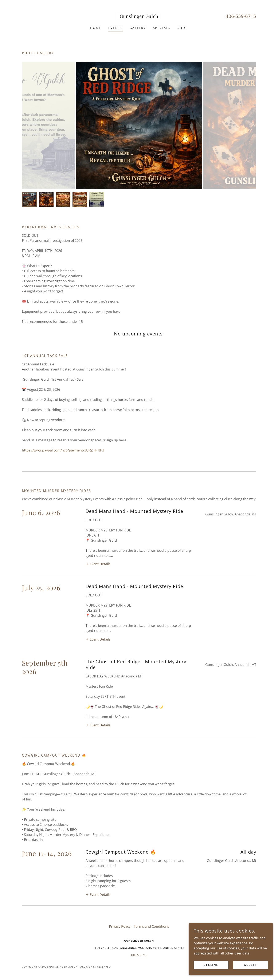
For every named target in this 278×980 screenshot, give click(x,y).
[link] (139, 17)
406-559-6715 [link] (241, 16)
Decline (211, 965)
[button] (98, 520)
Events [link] (116, 28)
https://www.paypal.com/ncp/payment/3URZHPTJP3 (63, 450)
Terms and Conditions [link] (151, 756)
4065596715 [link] (139, 785)
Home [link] (96, 28)
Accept (250, 965)
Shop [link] (183, 28)
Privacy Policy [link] (120, 756)
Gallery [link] (138, 28)
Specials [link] (162, 28)
